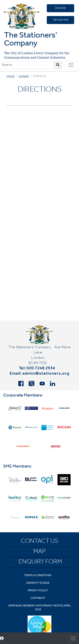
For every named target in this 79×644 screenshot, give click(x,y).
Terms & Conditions (38, 576)
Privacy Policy (38, 591)
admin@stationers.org (46, 374)
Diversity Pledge (38, 583)
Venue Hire (61, 20)
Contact (24, 77)
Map (39, 552)
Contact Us (39, 542)
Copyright (38, 598)
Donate (60, 8)
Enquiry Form (40, 562)
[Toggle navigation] (71, 65)
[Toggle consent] (73, 638)
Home (10, 77)
